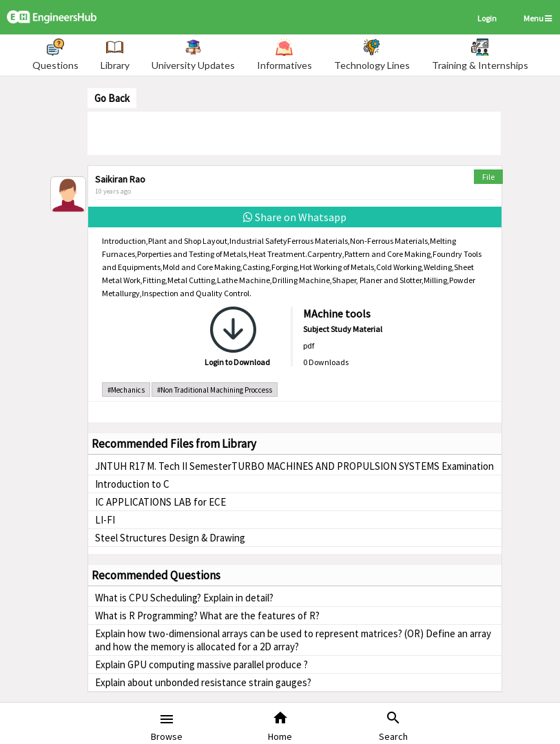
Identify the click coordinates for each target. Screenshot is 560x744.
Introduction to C (132, 484)
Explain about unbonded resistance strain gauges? (203, 682)
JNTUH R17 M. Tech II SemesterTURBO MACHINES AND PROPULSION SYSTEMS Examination (294, 466)
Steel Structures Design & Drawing (170, 538)
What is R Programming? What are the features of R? (207, 616)
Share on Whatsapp (295, 217)
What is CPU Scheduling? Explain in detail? (184, 598)
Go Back (112, 98)
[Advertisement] (294, 132)
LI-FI (105, 520)
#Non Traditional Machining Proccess (215, 390)
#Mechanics (126, 390)
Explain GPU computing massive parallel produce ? (201, 664)
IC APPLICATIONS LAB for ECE (160, 502)
